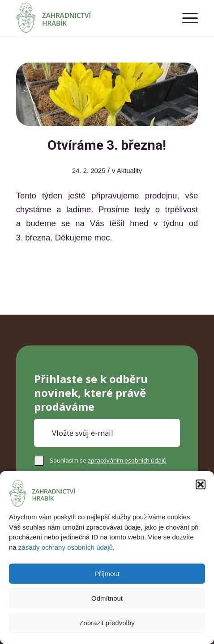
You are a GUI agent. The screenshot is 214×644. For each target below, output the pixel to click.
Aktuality (129, 171)
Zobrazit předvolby (107, 623)
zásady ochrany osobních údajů (66, 547)
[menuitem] (186, 18)
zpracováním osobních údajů (127, 460)
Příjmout (107, 574)
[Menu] (186, 18)
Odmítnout (107, 598)
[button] (201, 484)
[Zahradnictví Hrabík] (89, 18)
